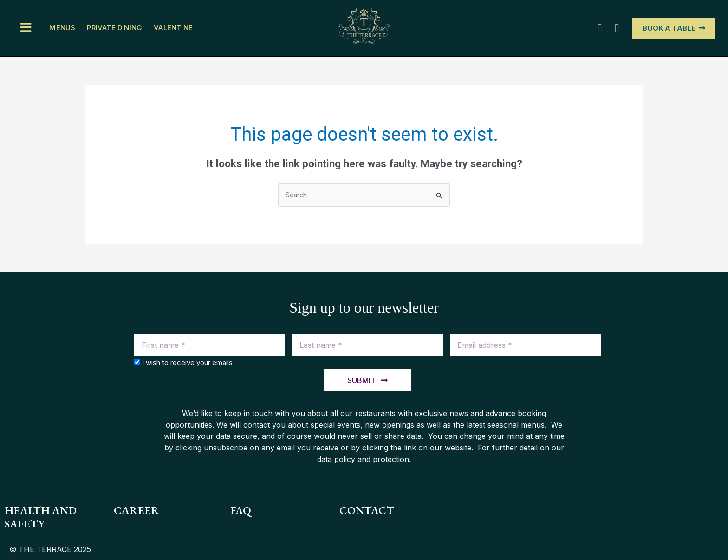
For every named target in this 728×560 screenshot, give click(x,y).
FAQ (241, 511)
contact (367, 511)
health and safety (41, 517)
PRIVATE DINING (114, 28)
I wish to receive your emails (187, 362)
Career (136, 511)
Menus (62, 28)
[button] (27, 28)
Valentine (173, 28)
